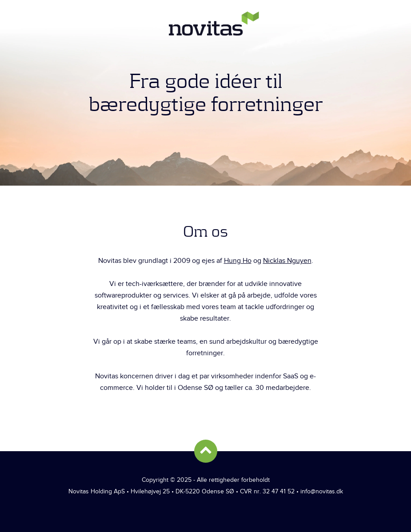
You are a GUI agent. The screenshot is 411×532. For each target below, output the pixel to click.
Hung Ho (238, 261)
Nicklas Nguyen (287, 261)
